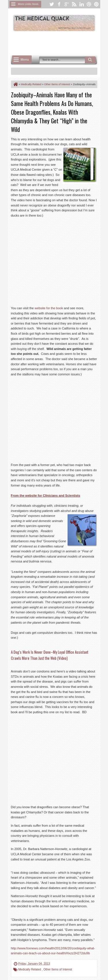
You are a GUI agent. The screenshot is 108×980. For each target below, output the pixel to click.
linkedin (82, 4)
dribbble (89, 4)
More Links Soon (28, 4)
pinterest (96, 4)
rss (74, 4)
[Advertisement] (59, 42)
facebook (59, 4)
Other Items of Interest (58, 969)
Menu (25, 59)
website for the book (49, 308)
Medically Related (30, 969)
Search (90, 60)
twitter (52, 4)
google (67, 4)
